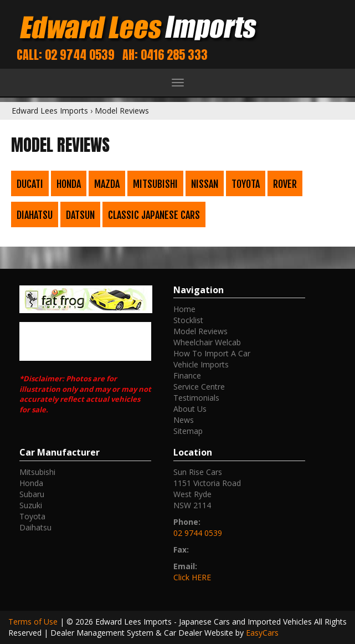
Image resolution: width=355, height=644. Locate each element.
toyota (32, 516)
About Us (190, 409)
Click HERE (192, 577)
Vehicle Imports (201, 364)
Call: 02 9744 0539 (66, 55)
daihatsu (35, 527)
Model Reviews (122, 111)
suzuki (31, 505)
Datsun (80, 215)
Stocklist (188, 320)
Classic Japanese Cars (154, 215)
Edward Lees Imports (50, 111)
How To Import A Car (212, 353)
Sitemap (188, 431)
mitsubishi (37, 472)
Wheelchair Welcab (207, 342)
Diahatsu (35, 215)
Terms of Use (34, 622)
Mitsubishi (155, 184)
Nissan (205, 184)
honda (31, 483)
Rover (285, 184)
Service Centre (199, 387)
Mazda (107, 184)
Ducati (30, 184)
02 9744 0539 (198, 533)
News (184, 420)
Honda (69, 184)
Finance (187, 375)
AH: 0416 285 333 (165, 55)
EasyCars (262, 633)
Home (184, 309)
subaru (32, 494)
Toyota (246, 184)
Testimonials (196, 398)
